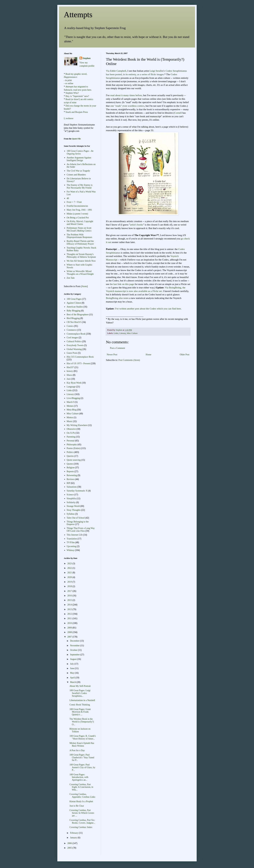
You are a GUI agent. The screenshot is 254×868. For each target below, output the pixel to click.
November (75, 646)
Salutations (72, 487)
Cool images (72, 338)
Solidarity (71, 502)
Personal (71, 441)
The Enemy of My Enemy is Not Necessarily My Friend (80, 186)
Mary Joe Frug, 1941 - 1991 (79, 210)
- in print (68, 80)
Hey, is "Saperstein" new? (77, 96)
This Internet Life (75, 535)
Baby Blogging (74, 311)
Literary (123, 333)
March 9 (71, 402)
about (118, 95)
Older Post (185, 355)
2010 (70, 623)
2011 (70, 618)
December (75, 641)
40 (68, 198)
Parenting (71, 437)
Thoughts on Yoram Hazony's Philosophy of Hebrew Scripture (81, 256)
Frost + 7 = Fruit (74, 202)
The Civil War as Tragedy (78, 171)
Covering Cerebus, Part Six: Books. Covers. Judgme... (82, 821)
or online (69, 83)
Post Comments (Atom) (129, 360)
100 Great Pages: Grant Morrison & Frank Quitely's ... (80, 712)
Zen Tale (71, 278)
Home (149, 355)
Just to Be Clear (77, 806)
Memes (70, 406)
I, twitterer (69, 118)
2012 (70, 614)
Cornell (178, 113)
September (75, 655)
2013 (70, 609)
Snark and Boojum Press (76, 112)
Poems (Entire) (74, 448)
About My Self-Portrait (80, 686)
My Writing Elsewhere (77, 425)
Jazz (69, 379)
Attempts (78, 15)
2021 (70, 573)
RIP (69, 483)
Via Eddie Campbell (116, 71)
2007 (70, 637)
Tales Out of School (76, 518)
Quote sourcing (74, 460)
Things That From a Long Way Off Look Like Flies (81, 530)
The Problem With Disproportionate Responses (79, 236)
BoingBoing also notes (117, 298)
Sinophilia (71, 499)
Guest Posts (72, 353)
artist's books (137, 225)
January (74, 838)
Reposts (70, 471)
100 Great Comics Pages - (80, 152)
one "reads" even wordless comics (127, 106)
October (74, 650)
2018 (70, 586)
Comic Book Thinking (80, 705)
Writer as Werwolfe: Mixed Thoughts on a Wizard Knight (80, 273)
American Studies (75, 307)
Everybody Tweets (75, 345)
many (126, 95)
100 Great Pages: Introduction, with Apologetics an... (79, 777)
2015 (70, 600)
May (72, 673)
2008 (70, 632)
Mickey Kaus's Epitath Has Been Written (82, 744)
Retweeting (72, 475)
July (72, 664)
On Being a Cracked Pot (78, 218)
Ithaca (69, 375)
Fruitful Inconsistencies (77, 206)
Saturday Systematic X (77, 491)
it (122, 95)
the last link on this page (122, 284)
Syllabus (71, 514)
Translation (72, 539)
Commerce (72, 330)
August (74, 659)
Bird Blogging (73, 318)
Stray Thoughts (74, 510)
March (73, 682)
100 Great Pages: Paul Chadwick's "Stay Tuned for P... (82, 758)
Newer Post (112, 355)
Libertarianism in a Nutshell (82, 700)
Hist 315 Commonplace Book (80, 357)
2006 (70, 843)
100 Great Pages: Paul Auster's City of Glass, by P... (82, 767)
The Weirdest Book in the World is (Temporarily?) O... (82, 722)
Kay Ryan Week (74, 383)
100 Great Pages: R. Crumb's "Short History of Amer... (83, 737)
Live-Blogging (73, 398)
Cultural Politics (74, 341)
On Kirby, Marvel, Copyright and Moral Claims (80, 223)
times (132, 95)
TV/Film (71, 542)
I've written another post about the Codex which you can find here (148, 309)
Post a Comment (118, 348)
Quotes (70, 464)
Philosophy (72, 445)
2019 (70, 582)
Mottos (70, 417)
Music (70, 421)
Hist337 (70, 367)
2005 (70, 848)
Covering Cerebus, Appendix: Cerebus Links (82, 796)
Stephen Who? (72, 93)
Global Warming (74, 349)
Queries (70, 456)
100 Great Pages (74, 299)
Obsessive (71, 429)
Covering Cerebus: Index (81, 827)
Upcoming (72, 546)
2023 (70, 564)
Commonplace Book (76, 334)
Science (70, 495)
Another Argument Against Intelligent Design (79, 159)
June (72, 668)
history (70, 371)
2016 (70, 596)
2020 (70, 577)
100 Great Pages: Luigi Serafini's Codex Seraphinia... (80, 693)
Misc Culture (132, 333)
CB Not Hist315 (74, 322)
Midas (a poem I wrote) (77, 214)
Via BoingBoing (173, 287)
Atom (84, 286)
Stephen (87, 58)
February (74, 833)
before (139, 95)
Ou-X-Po (71, 433)
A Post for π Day (77, 750)
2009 (70, 628)
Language (71, 387)
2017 (70, 591)
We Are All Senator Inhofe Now (81, 261)
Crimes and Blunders (76, 175)
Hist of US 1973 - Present (78, 363)
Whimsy (71, 550)
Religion (71, 468)
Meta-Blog (72, 410)
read (112, 95)
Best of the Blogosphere (78, 315)
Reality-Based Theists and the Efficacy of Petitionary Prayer (80, 242)
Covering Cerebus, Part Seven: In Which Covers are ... (82, 813)
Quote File (76, 139)
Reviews (71, 479)
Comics (70, 326)
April (73, 678)
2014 (70, 605)
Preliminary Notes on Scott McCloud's (79, 229)
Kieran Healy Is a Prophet (81, 801)
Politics (70, 452)
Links (116, 333)
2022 (70, 568)
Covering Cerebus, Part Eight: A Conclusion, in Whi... (81, 787)
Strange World (73, 506)
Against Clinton (74, 303)
